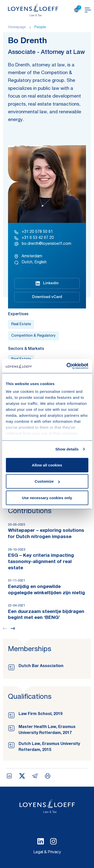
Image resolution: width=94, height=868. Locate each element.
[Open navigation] (88, 10)
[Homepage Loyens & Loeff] (33, 10)
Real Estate (21, 324)
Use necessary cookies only (47, 498)
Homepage (17, 27)
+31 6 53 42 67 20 (34, 238)
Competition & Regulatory (33, 336)
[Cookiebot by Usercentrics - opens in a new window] (67, 366)
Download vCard (47, 297)
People (40, 27)
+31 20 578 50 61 (34, 232)
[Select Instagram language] (53, 841)
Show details (67, 449)
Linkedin (47, 283)
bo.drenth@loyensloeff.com (43, 244)
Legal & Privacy (47, 853)
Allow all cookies (47, 465)
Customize (47, 481)
